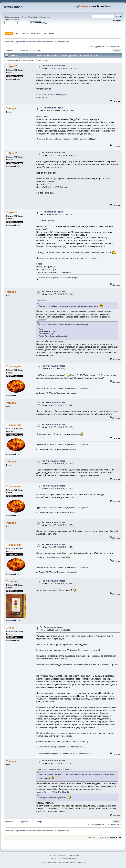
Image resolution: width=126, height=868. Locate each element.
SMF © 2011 (62, 855)
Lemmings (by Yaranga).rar (49, 747)
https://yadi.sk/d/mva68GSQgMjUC (52, 95)
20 (34, 50)
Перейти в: (92, 837)
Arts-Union (13, 7)
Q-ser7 (13, 66)
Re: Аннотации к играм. (53, 66)
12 (21, 50)
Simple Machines (74, 855)
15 (30, 50)
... (16, 50)
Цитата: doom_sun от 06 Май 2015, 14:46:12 (54, 769)
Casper (13, 581)
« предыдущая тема (97, 47)
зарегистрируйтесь (12, 19)
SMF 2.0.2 (52, 855)
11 (18, 50)
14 (27, 50)
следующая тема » (114, 47)
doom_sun (15, 366)
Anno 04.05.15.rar (45, 278)
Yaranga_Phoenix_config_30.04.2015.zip (54, 139)
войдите (42, 17)
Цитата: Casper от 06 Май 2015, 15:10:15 (53, 792)
